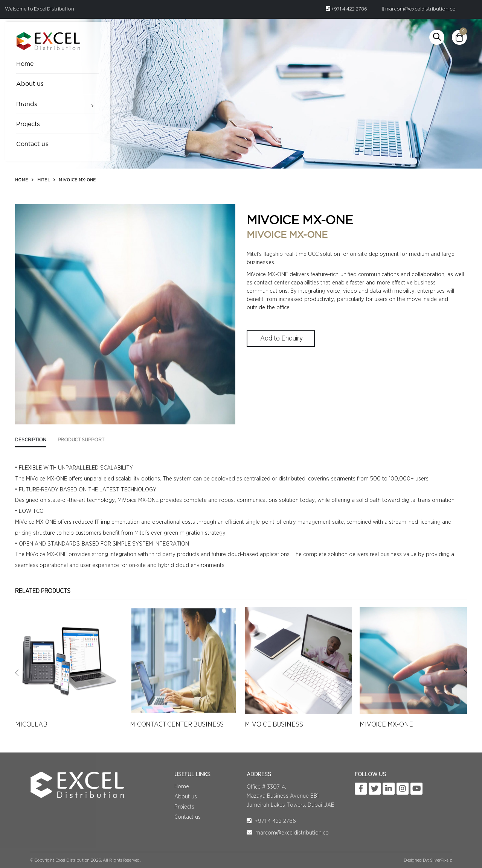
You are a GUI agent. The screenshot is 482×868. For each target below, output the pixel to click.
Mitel (44, 180)
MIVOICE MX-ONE (386, 725)
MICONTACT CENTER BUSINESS (177, 725)
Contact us (32, 144)
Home (25, 64)
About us (30, 84)
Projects (28, 124)
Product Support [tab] (81, 440)
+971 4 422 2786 (346, 9)
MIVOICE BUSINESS (274, 725)
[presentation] (17, 673)
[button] (437, 37)
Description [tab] (31, 440)
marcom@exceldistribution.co (419, 9)
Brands (27, 104)
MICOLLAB (31, 725)
